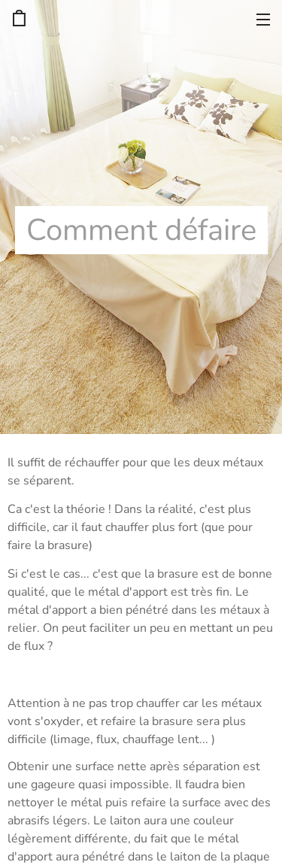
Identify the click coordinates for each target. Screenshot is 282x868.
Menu (263, 20)
